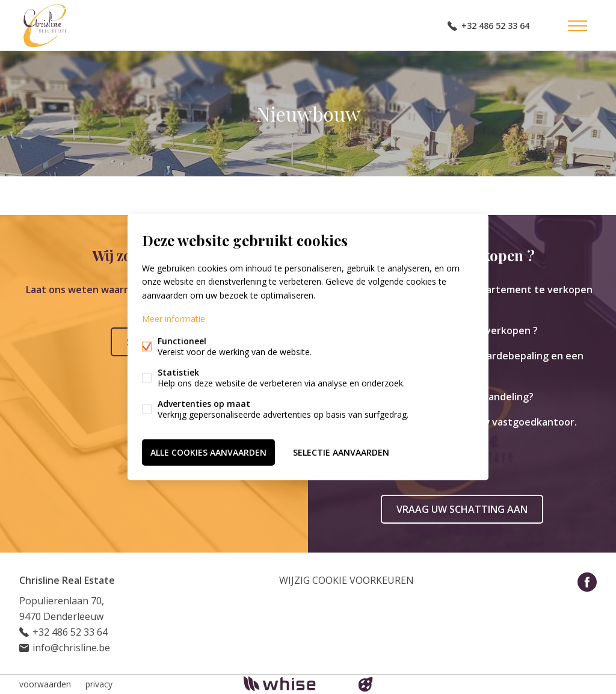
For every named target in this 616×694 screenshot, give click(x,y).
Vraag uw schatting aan (462, 509)
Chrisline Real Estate (67, 580)
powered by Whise (294, 683)
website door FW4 (366, 684)
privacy (99, 684)
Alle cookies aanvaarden (208, 452)
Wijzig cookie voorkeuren (346, 580)
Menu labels (577, 26)
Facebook (587, 582)
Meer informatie (174, 318)
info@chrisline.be (71, 648)
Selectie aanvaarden (341, 452)
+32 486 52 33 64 (495, 26)
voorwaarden (45, 684)
